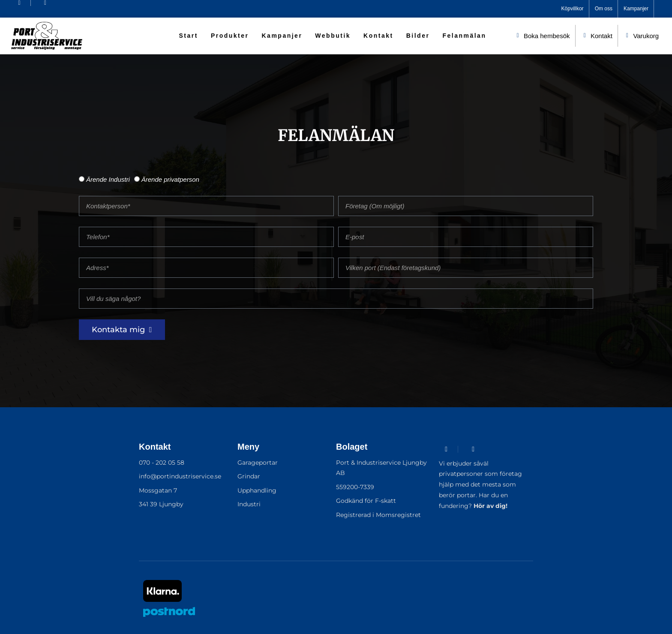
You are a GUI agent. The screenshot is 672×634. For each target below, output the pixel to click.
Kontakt (378, 36)
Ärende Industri (108, 179)
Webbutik (333, 36)
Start (188, 36)
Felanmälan (464, 36)
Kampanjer (282, 36)
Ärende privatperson (170, 179)
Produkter (230, 36)
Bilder (418, 36)
